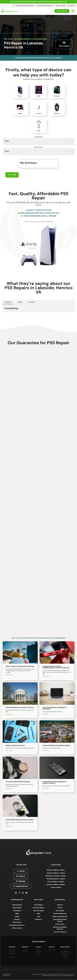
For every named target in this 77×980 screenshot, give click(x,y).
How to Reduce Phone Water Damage (20, 666)
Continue (12, 175)
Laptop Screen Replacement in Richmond (54, 708)
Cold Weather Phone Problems (18, 782)
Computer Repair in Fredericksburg (56, 746)
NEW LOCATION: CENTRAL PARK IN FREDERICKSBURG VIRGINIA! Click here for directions (39, 2)
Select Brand (38, 137)
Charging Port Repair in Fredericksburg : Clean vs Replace (56, 667)
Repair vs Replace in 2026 (15, 746)
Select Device (39, 147)
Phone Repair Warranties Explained (20, 820)
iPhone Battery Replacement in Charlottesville (55, 782)
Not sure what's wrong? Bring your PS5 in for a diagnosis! (38, 58)
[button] (2, 314)
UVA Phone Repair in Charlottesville (20, 708)
